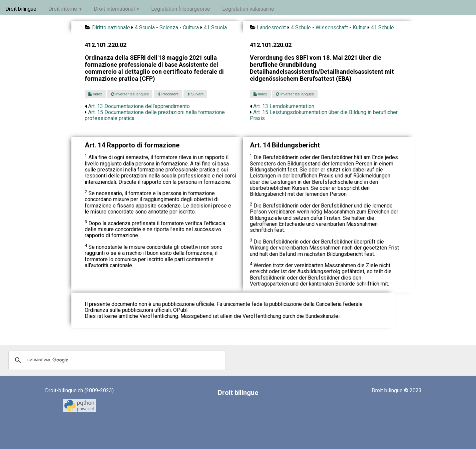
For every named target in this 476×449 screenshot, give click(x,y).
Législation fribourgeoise (181, 9)
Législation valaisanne (248, 9)
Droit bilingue (21, 9)
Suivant (195, 94)
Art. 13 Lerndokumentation (284, 106)
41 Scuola (215, 28)
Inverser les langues (130, 94)
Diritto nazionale (111, 28)
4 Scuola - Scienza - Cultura (167, 28)
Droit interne (63, 9)
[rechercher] (116, 360)
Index (95, 94)
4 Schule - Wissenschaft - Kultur (328, 28)
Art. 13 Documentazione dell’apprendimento (139, 106)
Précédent (168, 94)
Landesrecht (271, 28)
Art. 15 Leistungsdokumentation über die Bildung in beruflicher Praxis (324, 115)
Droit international (114, 9)
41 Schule (382, 28)
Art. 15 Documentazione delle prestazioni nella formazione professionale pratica (155, 115)
